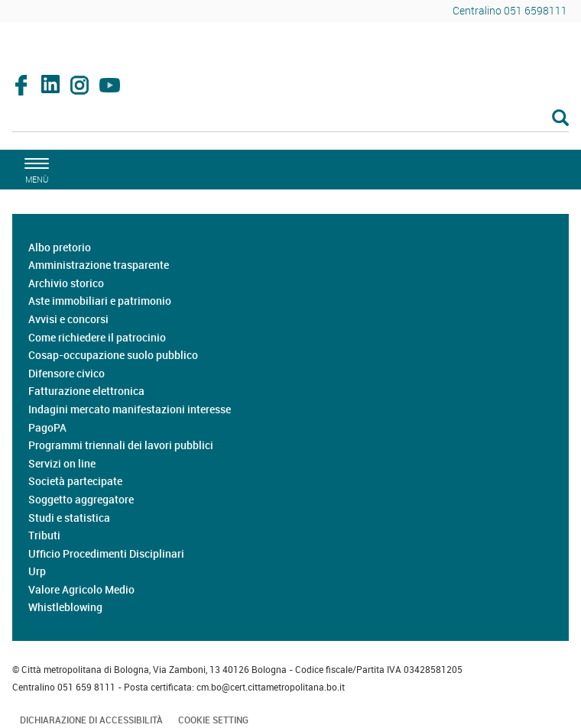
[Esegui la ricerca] (560, 119)
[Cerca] (290, 119)
